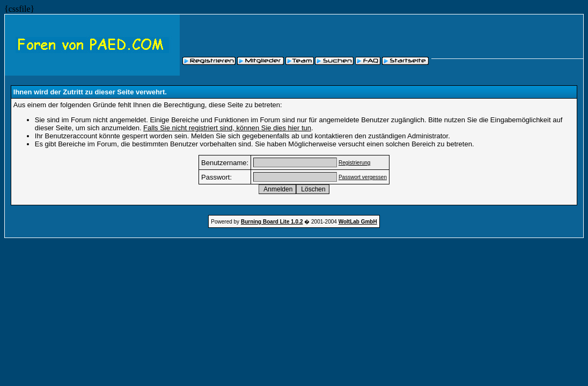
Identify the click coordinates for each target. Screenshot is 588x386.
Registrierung (354, 163)
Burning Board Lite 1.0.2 (272, 222)
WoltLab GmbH (358, 222)
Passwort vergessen (363, 177)
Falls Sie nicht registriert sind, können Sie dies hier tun (227, 128)
